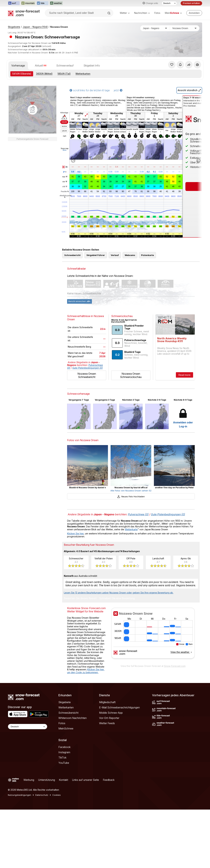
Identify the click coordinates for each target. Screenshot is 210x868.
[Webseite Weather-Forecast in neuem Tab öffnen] (56, 3)
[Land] (155, 28)
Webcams (130, 255)
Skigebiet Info (92, 66)
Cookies (57, 795)
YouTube (64, 763)
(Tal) (64, 74)
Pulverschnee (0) (138, 514)
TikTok (62, 758)
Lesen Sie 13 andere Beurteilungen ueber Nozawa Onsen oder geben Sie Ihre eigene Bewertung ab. (119, 593)
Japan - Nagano (35, 27)
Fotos (157, 13)
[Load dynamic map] (32, 110)
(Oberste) (22, 74)
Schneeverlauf (65, 66)
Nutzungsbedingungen (20, 795)
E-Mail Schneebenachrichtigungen (119, 707)
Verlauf (115, 255)
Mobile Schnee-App (111, 713)
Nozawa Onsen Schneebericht (87, 375)
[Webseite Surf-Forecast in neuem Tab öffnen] (14, 3)
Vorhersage (18, 66)
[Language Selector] (28, 727)
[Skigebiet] (185, 28)
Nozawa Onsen (59, 27)
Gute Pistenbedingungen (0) (88, 368)
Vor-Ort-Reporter (109, 718)
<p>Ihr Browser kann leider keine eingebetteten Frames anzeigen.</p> (153, 635)
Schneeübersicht (68, 713)
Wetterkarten (83, 74)
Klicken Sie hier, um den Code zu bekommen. (86, 671)
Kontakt (63, 780)
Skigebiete (14, 27)
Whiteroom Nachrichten (73, 718)
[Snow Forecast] (24, 13)
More (65, 150)
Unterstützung (47, 780)
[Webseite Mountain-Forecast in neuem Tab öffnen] (28, 3)
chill (65, 187)
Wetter (125, 13)
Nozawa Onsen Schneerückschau (131, 375)
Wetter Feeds (107, 723)
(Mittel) (44, 74)
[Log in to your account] (194, 13)
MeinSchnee (66, 728)
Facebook (64, 747)
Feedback (109, 780)
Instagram (64, 752)
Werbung (29, 780)
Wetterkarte (131, 529)
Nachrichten (142, 13)
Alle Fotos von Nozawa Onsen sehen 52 (131, 491)
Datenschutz (42, 795)
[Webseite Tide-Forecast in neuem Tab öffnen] (42, 3)
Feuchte (65, 192)
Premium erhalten (191, 3)
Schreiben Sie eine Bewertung (117, 598)
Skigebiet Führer (96, 255)
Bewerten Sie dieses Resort (80, 598)
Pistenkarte (147, 255)
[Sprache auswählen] (169, 3)
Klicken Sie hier (75, 533)
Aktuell (41, 66)
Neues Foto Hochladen (131, 496)
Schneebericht (72, 255)
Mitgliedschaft (107, 702)
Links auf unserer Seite (85, 780)
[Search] (109, 13)
